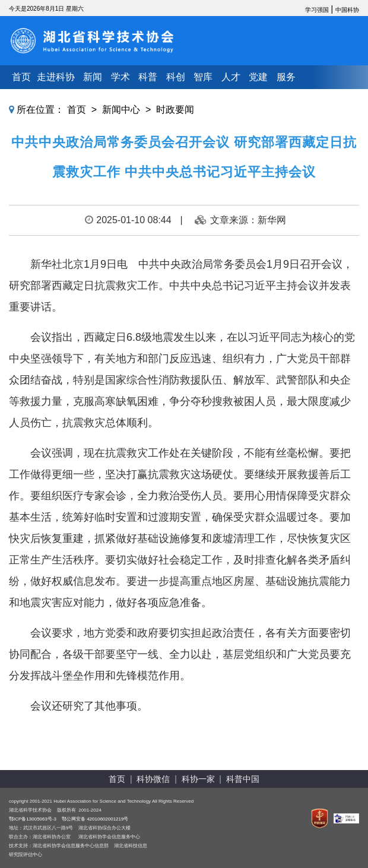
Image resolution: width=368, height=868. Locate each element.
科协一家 (198, 779)
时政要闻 (175, 110)
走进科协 (56, 77)
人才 (231, 77)
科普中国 (243, 779)
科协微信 (153, 779)
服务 (286, 77)
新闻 (93, 77)
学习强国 (317, 10)
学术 (120, 77)
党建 (258, 77)
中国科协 (347, 10)
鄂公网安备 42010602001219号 (95, 819)
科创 (176, 77)
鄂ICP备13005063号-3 (33, 819)
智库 (203, 77)
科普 (148, 77)
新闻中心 (121, 110)
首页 (21, 77)
